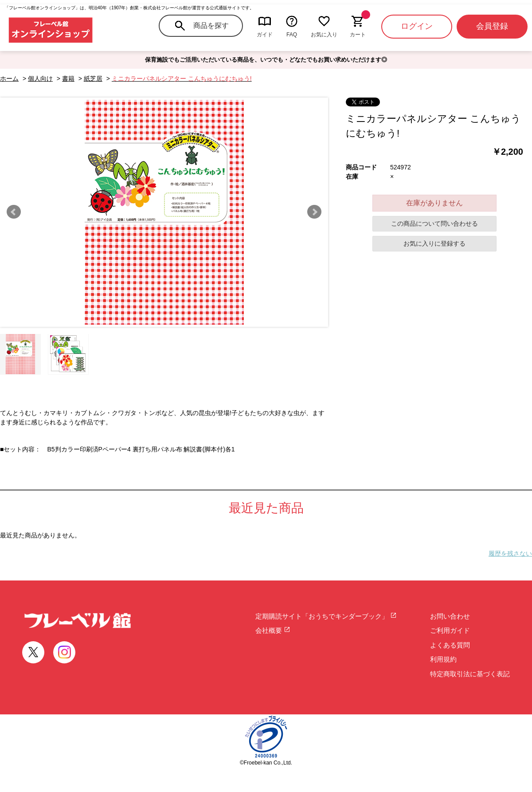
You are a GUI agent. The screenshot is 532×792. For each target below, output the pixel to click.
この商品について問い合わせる (434, 223)
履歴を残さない (510, 553)
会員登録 (492, 26)
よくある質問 (450, 645)
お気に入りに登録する (434, 243)
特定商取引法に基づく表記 (470, 674)
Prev (14, 212)
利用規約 (443, 659)
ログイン (417, 26)
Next (314, 212)
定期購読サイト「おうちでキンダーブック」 (326, 616)
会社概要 (273, 630)
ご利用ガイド (450, 630)
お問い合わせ (450, 616)
